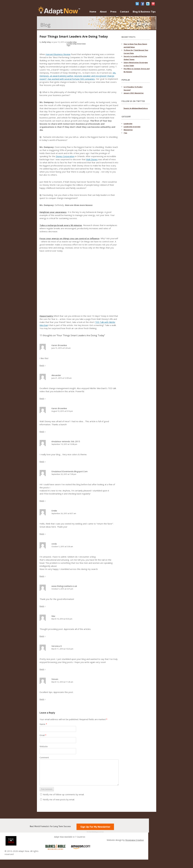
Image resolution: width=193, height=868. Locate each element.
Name (43, 724)
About (103, 12)
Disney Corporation (65, 156)
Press (113, 12)
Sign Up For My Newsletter (95, 827)
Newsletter (128, 130)
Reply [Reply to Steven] (42, 699)
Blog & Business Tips (144, 12)
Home (93, 12)
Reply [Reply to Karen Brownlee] (42, 365)
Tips (68, 45)
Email (43, 735)
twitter (148, 4)
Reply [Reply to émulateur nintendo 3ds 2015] (42, 462)
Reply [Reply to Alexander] (42, 398)
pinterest (153, 4)
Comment (44, 757)
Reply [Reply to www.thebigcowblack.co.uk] (42, 606)
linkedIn (137, 4)
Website (44, 746)
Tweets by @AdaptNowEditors (136, 108)
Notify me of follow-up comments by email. (64, 794)
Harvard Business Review (58, 54)
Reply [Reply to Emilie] (42, 534)
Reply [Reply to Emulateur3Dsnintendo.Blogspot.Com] (42, 501)
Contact (125, 12)
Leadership (72, 42)
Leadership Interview (76, 44)
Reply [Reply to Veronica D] (42, 669)
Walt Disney (92, 159)
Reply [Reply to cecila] (42, 576)
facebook (143, 4)
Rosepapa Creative (135, 840)
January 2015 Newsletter (134, 93)
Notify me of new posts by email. (59, 799)
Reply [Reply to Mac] (42, 636)
